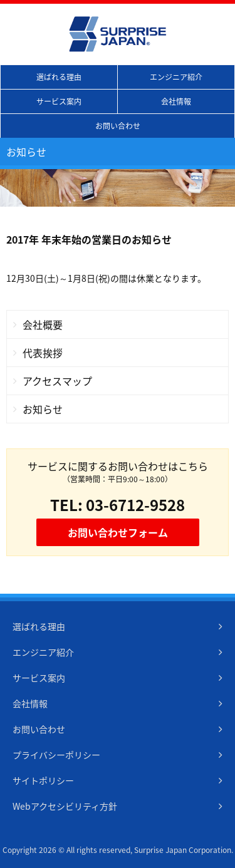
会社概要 (43, 324)
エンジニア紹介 (176, 77)
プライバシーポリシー (56, 755)
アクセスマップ (57, 381)
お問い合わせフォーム (118, 532)
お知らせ (43, 409)
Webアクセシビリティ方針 (65, 806)
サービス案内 (59, 101)
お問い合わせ (118, 126)
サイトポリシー (43, 780)
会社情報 (176, 101)
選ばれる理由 (59, 77)
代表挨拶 (43, 353)
